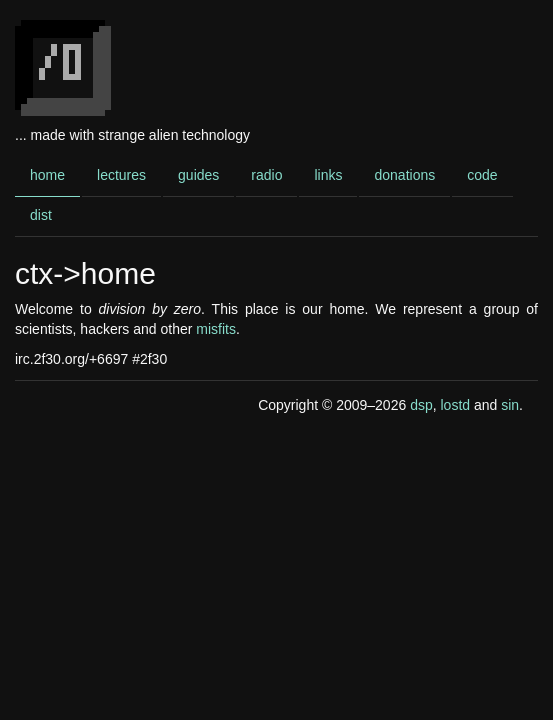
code (482, 175)
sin (510, 405)
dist (41, 215)
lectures (121, 175)
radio (266, 175)
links (328, 175)
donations (404, 175)
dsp (421, 405)
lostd (455, 405)
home (47, 175)
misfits (216, 329)
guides (198, 175)
